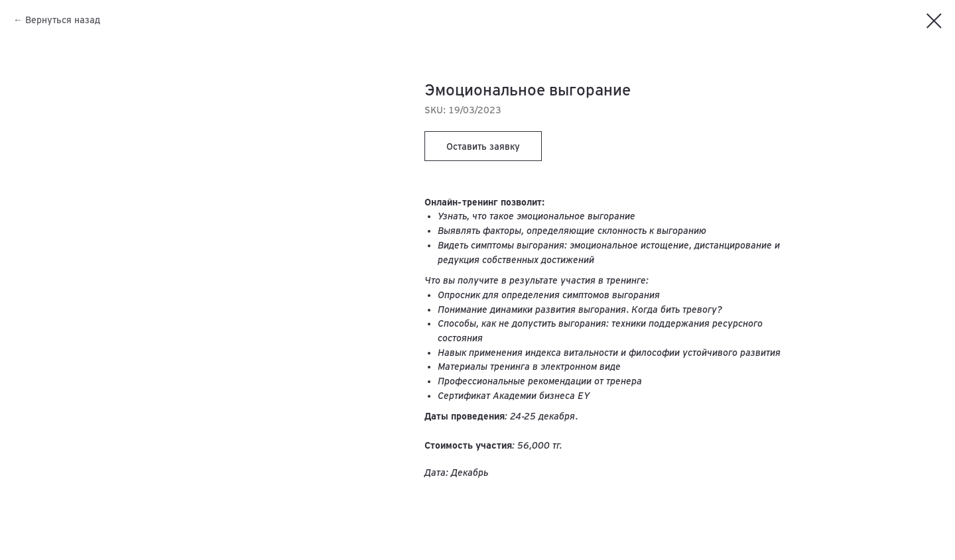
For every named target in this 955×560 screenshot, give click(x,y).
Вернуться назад (63, 20)
